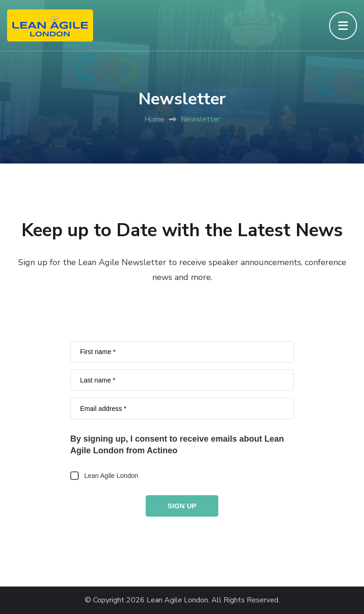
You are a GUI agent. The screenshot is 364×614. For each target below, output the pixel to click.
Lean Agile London (177, 600)
